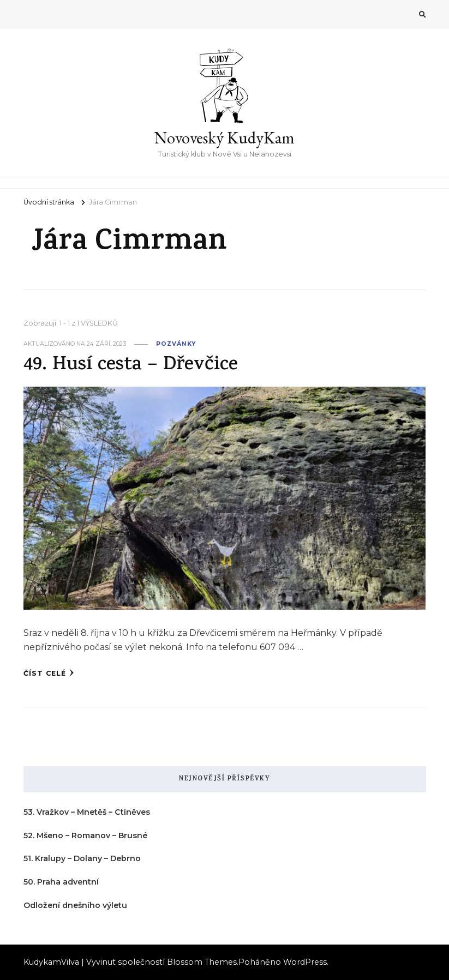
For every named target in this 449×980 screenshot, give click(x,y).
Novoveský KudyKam (224, 138)
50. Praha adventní (61, 882)
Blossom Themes (202, 962)
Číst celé (49, 673)
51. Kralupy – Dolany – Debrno (82, 858)
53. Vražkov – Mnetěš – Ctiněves (87, 812)
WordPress (305, 962)
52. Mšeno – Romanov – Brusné (85, 835)
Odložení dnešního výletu (75, 905)
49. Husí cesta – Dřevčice (131, 366)
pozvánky (176, 344)
